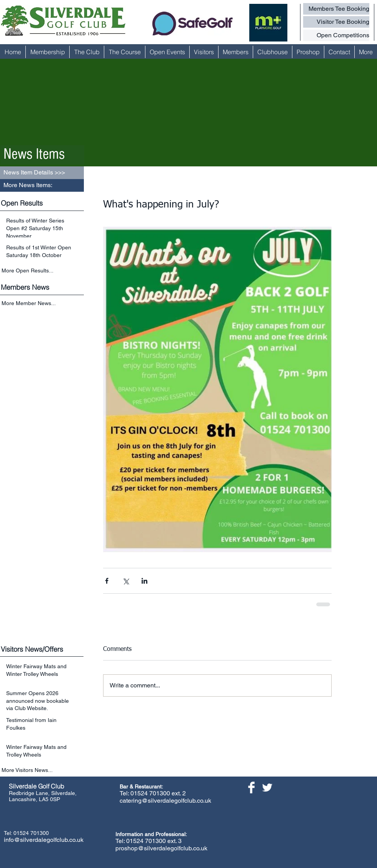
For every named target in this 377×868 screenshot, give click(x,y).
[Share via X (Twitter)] (126, 581)
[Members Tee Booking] (336, 9)
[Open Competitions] (336, 35)
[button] (42, 185)
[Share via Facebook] (107, 581)
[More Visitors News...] (43, 770)
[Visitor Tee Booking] (336, 22)
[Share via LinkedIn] (144, 581)
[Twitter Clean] (267, 788)
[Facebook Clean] (251, 788)
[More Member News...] (43, 304)
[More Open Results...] (43, 271)
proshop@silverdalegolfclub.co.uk (161, 848)
